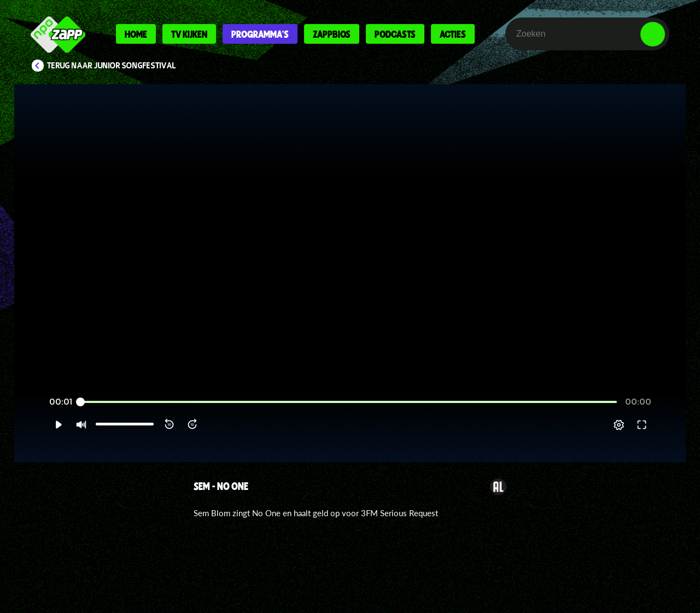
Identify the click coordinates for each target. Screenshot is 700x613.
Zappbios (332, 34)
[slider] (349, 402)
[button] (58, 425)
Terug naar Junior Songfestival (112, 66)
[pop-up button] (619, 425)
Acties (453, 34)
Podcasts (395, 34)
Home (136, 34)
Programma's (260, 34)
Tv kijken (189, 34)
